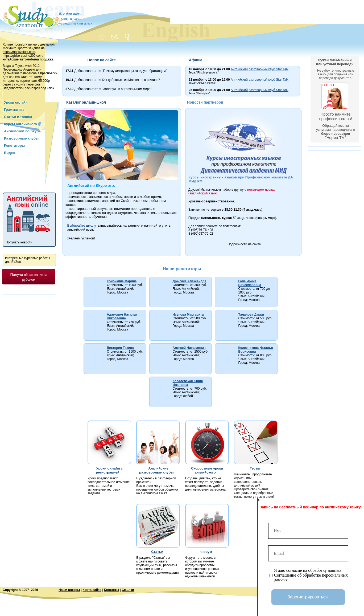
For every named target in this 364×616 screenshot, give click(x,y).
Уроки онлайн (16, 102)
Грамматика (14, 110)
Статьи (157, 552)
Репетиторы (14, 146)
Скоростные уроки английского (207, 470)
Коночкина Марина (122, 281)
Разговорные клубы (21, 138)
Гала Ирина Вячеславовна (250, 283)
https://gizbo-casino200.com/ (23, 56)
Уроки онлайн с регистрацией (109, 470)
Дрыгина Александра (190, 281)
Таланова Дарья (251, 315)
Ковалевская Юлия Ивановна (188, 383)
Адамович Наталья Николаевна (122, 316)
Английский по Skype (22, 131)
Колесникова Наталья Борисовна (256, 350)
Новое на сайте (101, 60)
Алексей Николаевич (189, 348)
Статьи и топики (18, 117)
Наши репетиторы (182, 269)
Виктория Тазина (120, 348)
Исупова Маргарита (188, 315)
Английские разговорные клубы (156, 470)
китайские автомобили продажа (28, 59)
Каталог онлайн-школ (86, 102)
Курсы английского (20, 124)
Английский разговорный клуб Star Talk (260, 69)
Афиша (196, 60)
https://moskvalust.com (19, 52)
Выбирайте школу (82, 225)
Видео (9, 153)
